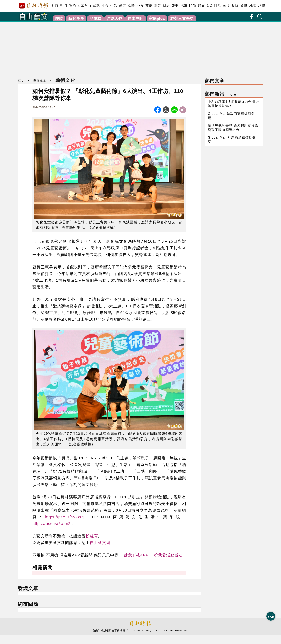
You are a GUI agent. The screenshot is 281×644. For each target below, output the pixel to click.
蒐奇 (149, 6)
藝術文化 (65, 80)
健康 (122, 6)
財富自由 (84, 6)
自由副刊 (136, 19)
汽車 (184, 6)
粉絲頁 (92, 536)
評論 (218, 6)
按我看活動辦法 (168, 555)
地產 (253, 6)
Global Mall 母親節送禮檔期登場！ (232, 140)
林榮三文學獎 (182, 19)
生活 (114, 6)
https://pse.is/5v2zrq (64, 517)
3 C (210, 6)
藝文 (226, 6)
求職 (262, 6)
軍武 (96, 6)
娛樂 (175, 6)
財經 (166, 6)
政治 (72, 6)
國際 (131, 6)
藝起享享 (76, 19)
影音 (158, 6)
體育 (201, 6)
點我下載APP (136, 555)
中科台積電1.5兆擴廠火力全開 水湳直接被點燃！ (234, 104)
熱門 (64, 6)
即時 (55, 6)
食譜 (244, 6)
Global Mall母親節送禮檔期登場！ (231, 116)
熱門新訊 (221, 94)
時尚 (193, 6)
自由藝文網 (100, 543)
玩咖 (235, 6)
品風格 (95, 19)
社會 (105, 6)
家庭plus (157, 19)
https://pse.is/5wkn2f (52, 524)
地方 (140, 6)
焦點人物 (115, 19)
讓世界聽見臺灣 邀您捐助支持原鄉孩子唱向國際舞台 (233, 128)
